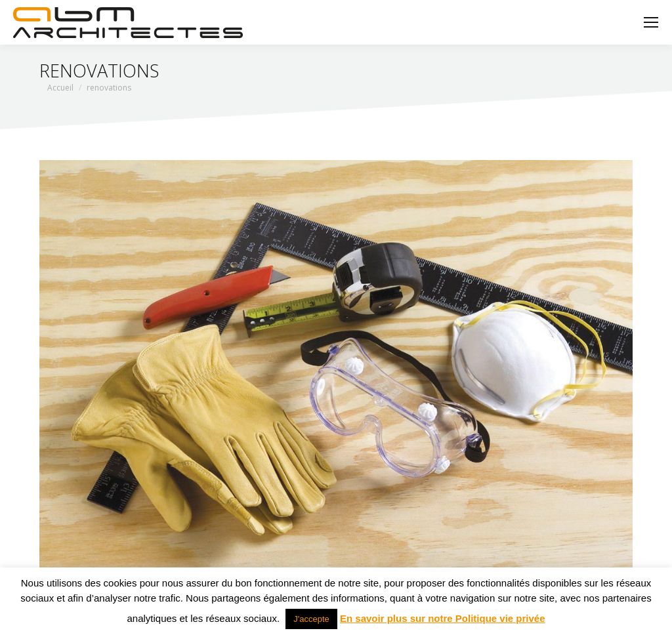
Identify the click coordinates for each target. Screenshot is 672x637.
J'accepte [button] (311, 619)
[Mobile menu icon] (651, 22)
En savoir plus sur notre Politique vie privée (443, 618)
